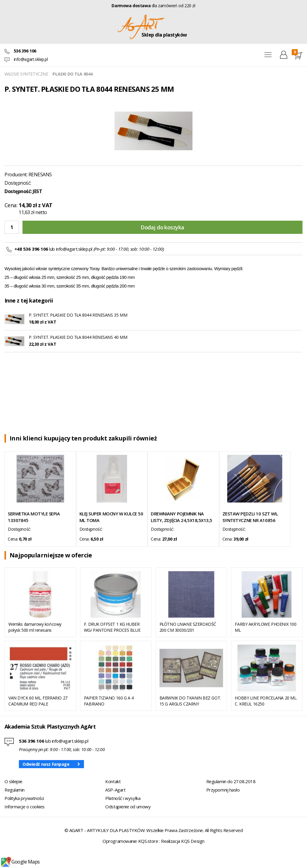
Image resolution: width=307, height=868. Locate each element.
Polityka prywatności (24, 798)
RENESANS (40, 174)
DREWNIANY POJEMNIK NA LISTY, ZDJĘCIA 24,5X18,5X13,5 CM (182, 517)
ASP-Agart (115, 790)
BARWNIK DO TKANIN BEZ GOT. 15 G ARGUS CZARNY (190, 701)
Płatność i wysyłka (123, 798)
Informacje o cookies (25, 807)
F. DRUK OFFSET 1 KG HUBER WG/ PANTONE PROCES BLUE (112, 627)
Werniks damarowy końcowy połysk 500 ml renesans (35, 627)
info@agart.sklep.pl (31, 59)
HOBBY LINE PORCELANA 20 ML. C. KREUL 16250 (266, 701)
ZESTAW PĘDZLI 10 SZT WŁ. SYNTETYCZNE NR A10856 (250, 517)
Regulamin (15, 790)
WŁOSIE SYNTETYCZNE (26, 74)
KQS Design (193, 841)
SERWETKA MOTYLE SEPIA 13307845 (34, 517)
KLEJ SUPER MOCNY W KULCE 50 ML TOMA (111, 517)
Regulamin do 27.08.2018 (231, 781)
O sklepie (13, 781)
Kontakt (113, 781)
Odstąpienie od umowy (128, 807)
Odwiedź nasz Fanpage (46, 764)
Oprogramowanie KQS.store (130, 841)
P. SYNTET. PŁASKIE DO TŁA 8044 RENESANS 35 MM (78, 315)
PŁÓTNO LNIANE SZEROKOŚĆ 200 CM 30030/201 (188, 627)
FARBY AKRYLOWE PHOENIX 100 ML (265, 627)
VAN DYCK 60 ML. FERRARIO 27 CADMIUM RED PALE (38, 701)
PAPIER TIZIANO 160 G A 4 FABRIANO (109, 701)
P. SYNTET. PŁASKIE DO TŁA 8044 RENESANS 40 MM (78, 337)
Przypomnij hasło (223, 790)
